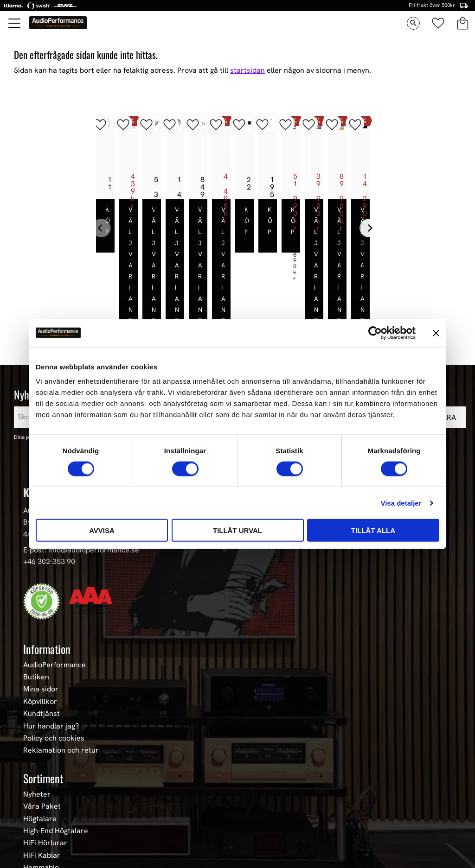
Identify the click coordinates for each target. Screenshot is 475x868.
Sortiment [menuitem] (43, 720)
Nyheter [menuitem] (37, 736)
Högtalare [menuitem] (40, 761)
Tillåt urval (237, 530)
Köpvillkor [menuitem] (40, 644)
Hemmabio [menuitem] (41, 810)
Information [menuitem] (47, 591)
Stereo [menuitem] (35, 834)
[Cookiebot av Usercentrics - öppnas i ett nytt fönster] (375, 333)
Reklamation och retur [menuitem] (61, 693)
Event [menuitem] (33, 846)
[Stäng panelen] (436, 333)
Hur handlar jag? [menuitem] (51, 668)
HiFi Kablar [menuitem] (42, 798)
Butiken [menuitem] (36, 619)
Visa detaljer (401, 503)
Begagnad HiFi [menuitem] (47, 822)
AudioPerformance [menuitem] (55, 607)
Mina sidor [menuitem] (41, 632)
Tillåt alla (373, 530)
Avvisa (102, 530)
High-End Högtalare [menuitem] (56, 773)
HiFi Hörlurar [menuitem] (45, 785)
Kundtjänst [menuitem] (42, 656)
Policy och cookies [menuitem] (54, 680)
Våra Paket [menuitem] (42, 748)
